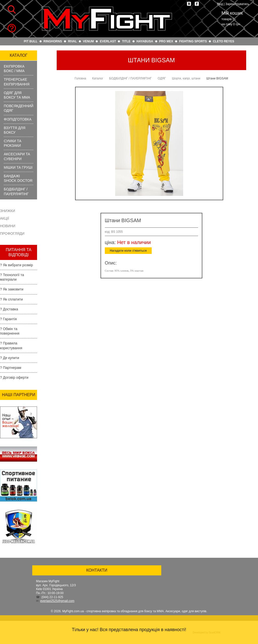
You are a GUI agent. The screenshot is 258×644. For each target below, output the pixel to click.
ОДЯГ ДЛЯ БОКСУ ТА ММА (17, 95)
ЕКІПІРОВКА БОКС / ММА (14, 69)
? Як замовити (12, 289)
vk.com (189, 4)
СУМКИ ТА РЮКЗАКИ (13, 143)
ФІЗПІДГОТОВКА (18, 119)
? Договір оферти (14, 377)
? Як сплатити (11, 299)
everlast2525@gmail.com (57, 601)
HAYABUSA (145, 41)
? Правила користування (11, 345)
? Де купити (10, 358)
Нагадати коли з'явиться (128, 251)
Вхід (220, 4)
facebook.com (197, 4)
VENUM (88, 41)
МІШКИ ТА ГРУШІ (18, 167)
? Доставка (9, 309)
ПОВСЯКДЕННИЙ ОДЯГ (19, 108)
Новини (8, 226)
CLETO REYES (223, 41)
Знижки (8, 211)
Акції (5, 218)
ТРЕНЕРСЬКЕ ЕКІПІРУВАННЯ (17, 82)
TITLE (126, 41)
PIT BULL (31, 41)
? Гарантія (8, 319)
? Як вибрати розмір (17, 265)
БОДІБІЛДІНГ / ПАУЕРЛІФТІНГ (16, 191)
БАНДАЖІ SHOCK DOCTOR (18, 178)
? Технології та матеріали (12, 277)
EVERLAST (108, 41)
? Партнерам (11, 368)
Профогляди (12, 233)
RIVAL (72, 41)
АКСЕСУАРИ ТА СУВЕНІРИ (17, 156)
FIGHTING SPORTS (193, 41)
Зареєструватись (237, 4)
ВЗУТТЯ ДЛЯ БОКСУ (15, 130)
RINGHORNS (53, 41)
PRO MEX (166, 41)
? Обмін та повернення (10, 331)
